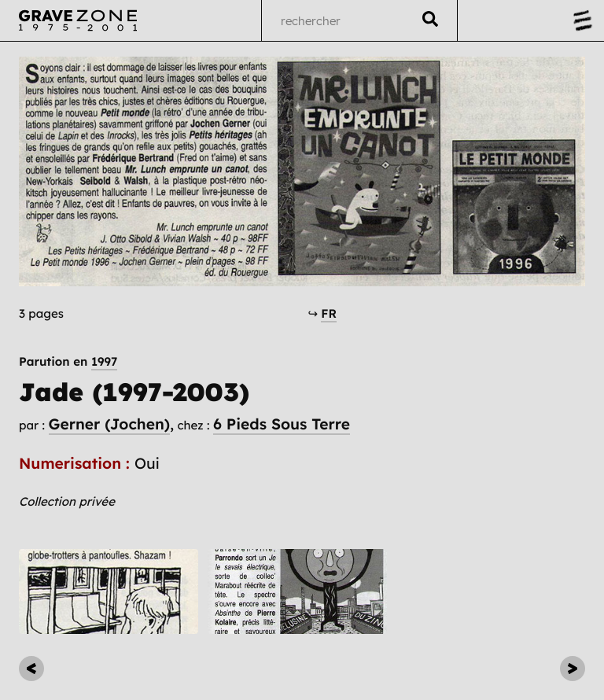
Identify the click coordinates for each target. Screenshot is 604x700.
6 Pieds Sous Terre (282, 424)
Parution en (68, 361)
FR (329, 313)
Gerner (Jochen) (109, 424)
